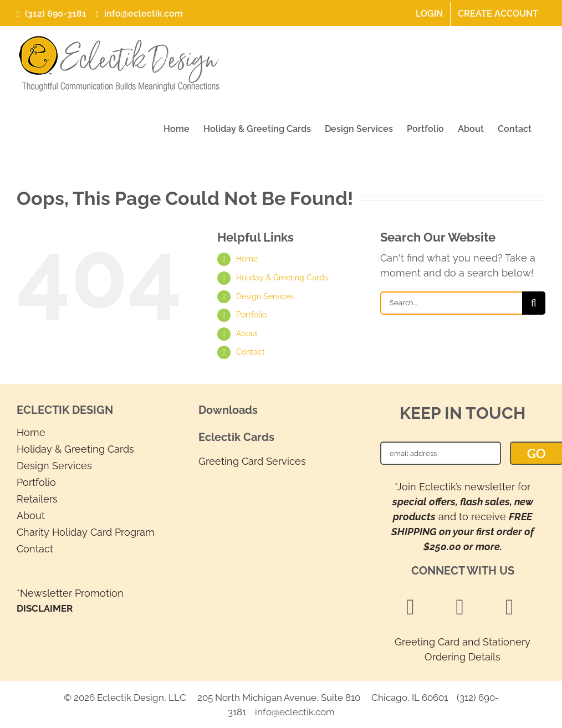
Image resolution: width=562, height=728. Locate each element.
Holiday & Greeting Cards (282, 278)
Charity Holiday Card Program (86, 532)
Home (247, 259)
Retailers (37, 499)
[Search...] (451, 303)
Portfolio (251, 315)
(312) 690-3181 (52, 14)
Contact (251, 352)
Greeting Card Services (252, 461)
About (247, 334)
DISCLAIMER (45, 608)
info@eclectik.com (138, 14)
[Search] (534, 303)
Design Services (265, 296)
